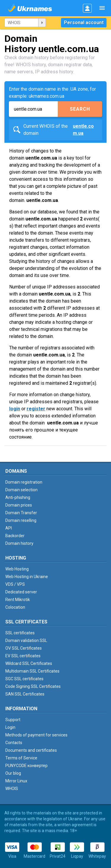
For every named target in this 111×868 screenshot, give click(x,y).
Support (13, 720)
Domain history (19, 543)
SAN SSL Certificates (25, 694)
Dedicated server (21, 592)
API (9, 528)
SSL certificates (20, 633)
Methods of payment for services (36, 735)
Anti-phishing (18, 497)
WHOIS (12, 789)
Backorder (15, 536)
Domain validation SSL (26, 640)
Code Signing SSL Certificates (33, 686)
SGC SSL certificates (24, 679)
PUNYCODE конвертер (26, 766)
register (36, 409)
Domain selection (21, 490)
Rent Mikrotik (18, 600)
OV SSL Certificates (24, 648)
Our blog (13, 773)
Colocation (15, 607)
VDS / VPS (15, 584)
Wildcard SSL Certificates (29, 663)
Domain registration (24, 482)
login (15, 409)
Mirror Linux (16, 781)
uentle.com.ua (83, 130)
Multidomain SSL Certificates (32, 671)
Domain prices (19, 505)
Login (10, 727)
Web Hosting (17, 569)
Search (80, 109)
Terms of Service (21, 758)
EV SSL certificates (23, 656)
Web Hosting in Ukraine (27, 577)
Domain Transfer (21, 513)
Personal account (84, 23)
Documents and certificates (31, 750)
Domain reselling (21, 520)
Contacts (14, 743)
